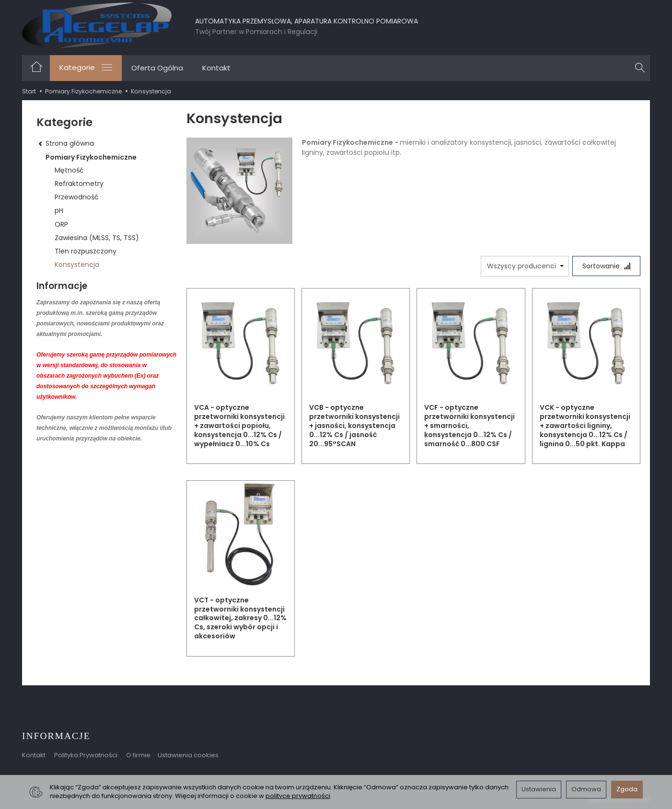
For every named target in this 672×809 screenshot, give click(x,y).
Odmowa (586, 789)
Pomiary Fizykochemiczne (91, 157)
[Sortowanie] (606, 266)
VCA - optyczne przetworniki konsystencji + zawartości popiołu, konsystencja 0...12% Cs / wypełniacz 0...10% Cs (239, 426)
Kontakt (216, 68)
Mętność (69, 170)
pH (59, 210)
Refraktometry (79, 184)
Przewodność (77, 197)
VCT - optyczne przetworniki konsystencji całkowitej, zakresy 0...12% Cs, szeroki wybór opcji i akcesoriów (240, 618)
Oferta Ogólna (157, 68)
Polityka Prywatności (86, 755)
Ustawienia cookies (188, 755)
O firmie (138, 755)
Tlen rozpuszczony (86, 251)
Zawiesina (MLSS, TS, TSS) (97, 238)
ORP (61, 224)
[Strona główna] (97, 25)
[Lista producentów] (525, 266)
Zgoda (627, 789)
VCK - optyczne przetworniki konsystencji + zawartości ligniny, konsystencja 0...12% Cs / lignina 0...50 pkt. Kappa (585, 426)
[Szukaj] (640, 68)
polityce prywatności (298, 796)
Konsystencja (77, 265)
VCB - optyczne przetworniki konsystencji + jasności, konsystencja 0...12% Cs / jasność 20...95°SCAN (354, 426)
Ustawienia (539, 789)
